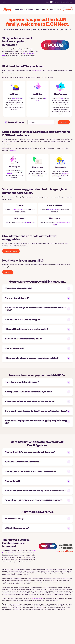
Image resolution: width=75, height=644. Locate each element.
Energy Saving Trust (36, 598)
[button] (37, 288)
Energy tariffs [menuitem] (20, 9)
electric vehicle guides (54, 209)
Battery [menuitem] (45, 9)
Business (56, 2)
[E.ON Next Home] (9, 9)
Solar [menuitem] (38, 9)
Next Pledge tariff (17, 98)
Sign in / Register (66, 2)
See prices (68, 9)
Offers (5, 2)
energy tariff (37, 70)
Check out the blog (11, 251)
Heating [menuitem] (52, 9)
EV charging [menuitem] (30, 9)
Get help (8, 272)
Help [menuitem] (59, 9)
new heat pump (38, 176)
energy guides (18, 209)
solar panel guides (29, 222)
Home (48, 2)
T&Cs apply (12, 151)
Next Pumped (59, 98)
